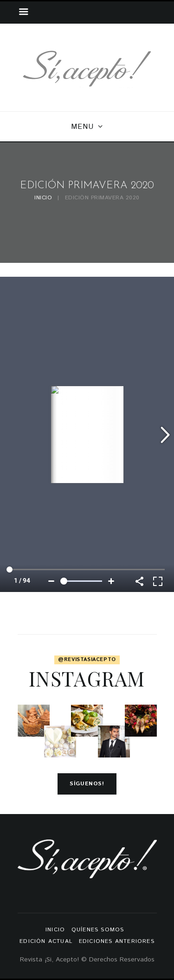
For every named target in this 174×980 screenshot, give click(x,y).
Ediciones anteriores (117, 941)
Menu (82, 127)
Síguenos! (87, 784)
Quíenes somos (98, 930)
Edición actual (46, 941)
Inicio (43, 198)
